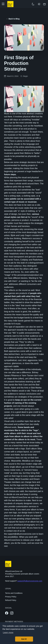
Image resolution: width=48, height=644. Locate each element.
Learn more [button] (8, 633)
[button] (4, 4)
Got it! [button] (24, 639)
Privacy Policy (11, 597)
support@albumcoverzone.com (30, 581)
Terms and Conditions (14, 593)
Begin (26, 76)
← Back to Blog (13, 19)
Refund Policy (11, 600)
